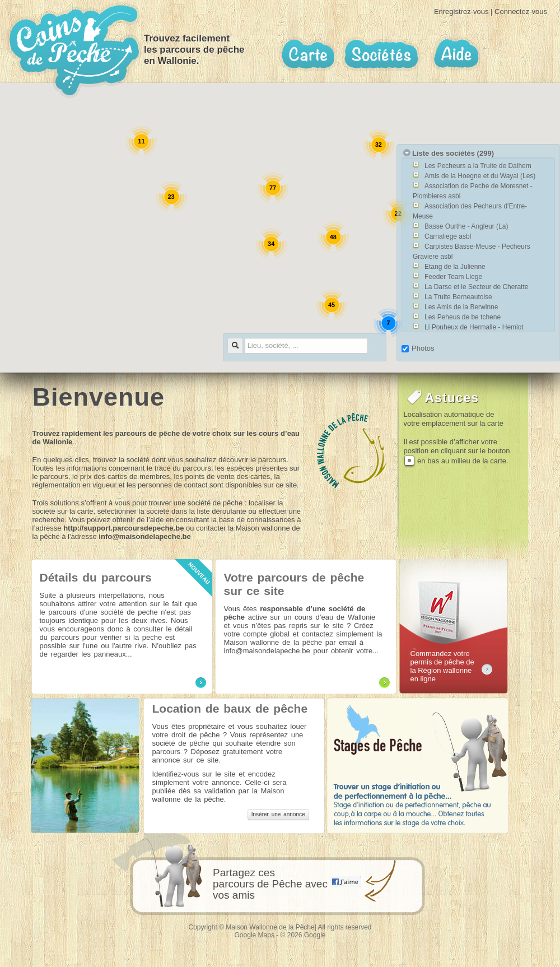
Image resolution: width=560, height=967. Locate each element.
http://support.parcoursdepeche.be (123, 528)
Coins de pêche (74, 50)
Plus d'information (201, 683)
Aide (456, 54)
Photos (418, 348)
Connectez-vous (521, 11)
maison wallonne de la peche (352, 451)
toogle (407, 153)
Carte (308, 54)
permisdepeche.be (487, 669)
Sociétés (381, 54)
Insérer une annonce (278, 814)
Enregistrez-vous (461, 11)
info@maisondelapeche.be (144, 536)
